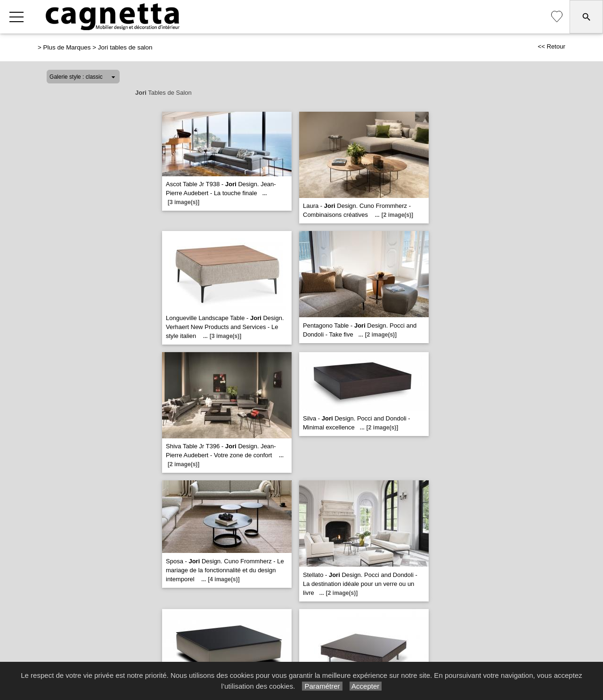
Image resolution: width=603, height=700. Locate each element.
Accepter (366, 686)
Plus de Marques (67, 47)
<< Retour (551, 46)
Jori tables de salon (125, 47)
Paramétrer (322, 686)
